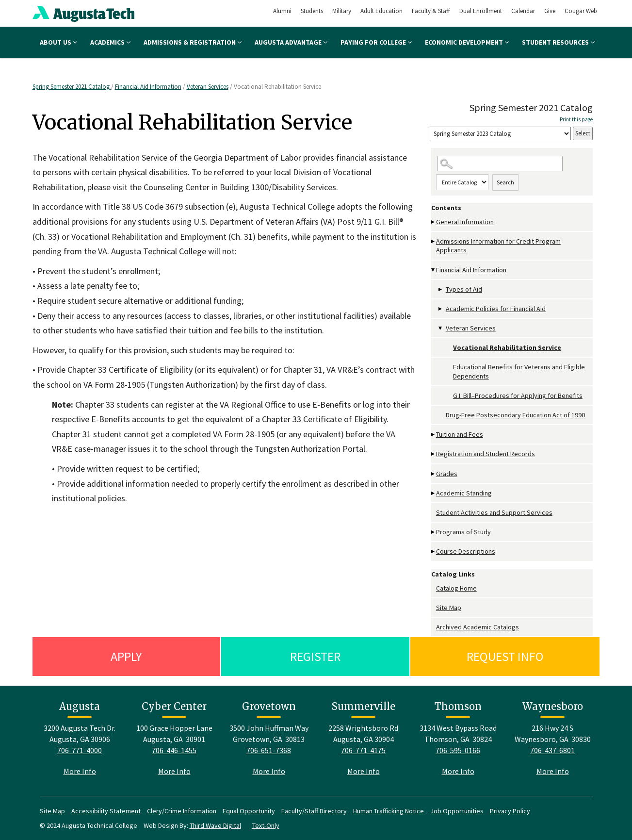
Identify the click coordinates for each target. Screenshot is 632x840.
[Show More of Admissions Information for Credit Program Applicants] (434, 241)
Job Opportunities (457, 811)
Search (505, 182)
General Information (465, 222)
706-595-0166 (458, 750)
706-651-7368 (269, 750)
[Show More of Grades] (434, 474)
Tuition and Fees (460, 434)
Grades (447, 474)
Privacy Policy (510, 811)
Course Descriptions (466, 551)
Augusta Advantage (291, 42)
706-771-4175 (363, 750)
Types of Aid (464, 289)
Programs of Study (463, 532)
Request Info (505, 656)
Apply (126, 656)
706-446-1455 (174, 750)
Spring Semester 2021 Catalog (72, 87)
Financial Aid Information (148, 87)
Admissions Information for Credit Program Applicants (498, 246)
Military (342, 11)
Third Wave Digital (215, 825)
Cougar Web (581, 11)
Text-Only (266, 825)
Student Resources (558, 42)
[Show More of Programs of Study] (434, 532)
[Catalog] (500, 134)
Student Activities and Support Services (494, 512)
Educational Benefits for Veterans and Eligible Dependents (519, 371)
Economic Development (467, 42)
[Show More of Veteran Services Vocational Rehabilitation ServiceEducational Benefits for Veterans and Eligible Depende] (441, 328)
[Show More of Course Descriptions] (434, 552)
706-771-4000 (80, 750)
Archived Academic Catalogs (478, 627)
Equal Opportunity (249, 811)
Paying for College (376, 42)
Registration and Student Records (486, 454)
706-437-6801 (552, 750)
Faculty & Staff (431, 11)
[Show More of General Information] (434, 222)
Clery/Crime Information (182, 811)
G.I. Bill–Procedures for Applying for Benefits (518, 395)
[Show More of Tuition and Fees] (434, 435)
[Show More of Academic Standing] (434, 493)
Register (315, 656)
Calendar (523, 11)
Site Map (449, 608)
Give (550, 11)
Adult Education (381, 11)
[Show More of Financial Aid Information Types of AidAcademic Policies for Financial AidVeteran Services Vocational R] (434, 270)
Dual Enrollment (481, 11)
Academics (110, 42)
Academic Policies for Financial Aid (496, 309)
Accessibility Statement (106, 811)
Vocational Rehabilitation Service (507, 347)
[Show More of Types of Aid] (441, 289)
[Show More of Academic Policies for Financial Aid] (441, 309)
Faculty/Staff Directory (314, 811)
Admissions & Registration (193, 42)
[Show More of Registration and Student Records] (434, 454)
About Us (58, 42)
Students (312, 11)
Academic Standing (464, 493)
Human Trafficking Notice (389, 811)
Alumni (282, 11)
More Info (80, 771)
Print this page (576, 119)
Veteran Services (208, 87)
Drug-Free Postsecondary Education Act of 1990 (515, 415)
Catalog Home (456, 588)
